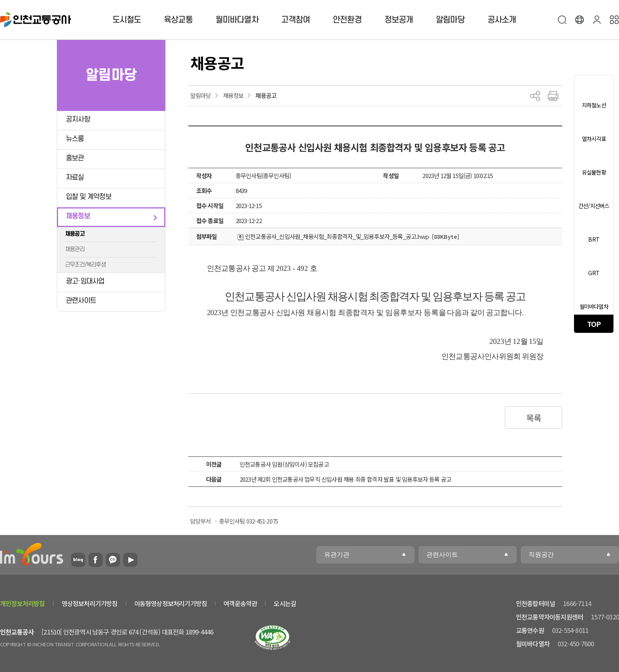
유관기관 (337, 555)
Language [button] (580, 20)
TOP (594, 324)
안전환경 (347, 20)
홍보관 (75, 158)
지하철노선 (594, 105)
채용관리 (75, 249)
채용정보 (78, 216)
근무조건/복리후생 (85, 265)
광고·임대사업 (85, 281)
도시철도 (127, 20)
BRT (594, 239)
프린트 (553, 96)
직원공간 (541, 555)
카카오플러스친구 (113, 560)
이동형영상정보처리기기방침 (171, 603)
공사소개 (502, 20)
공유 (535, 96)
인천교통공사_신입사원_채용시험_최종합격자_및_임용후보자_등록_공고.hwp (333, 236)
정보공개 (399, 20)
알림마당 (450, 20)
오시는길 (285, 603)
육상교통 (178, 20)
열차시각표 (594, 139)
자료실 (75, 177)
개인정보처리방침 (23, 603)
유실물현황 (594, 172)
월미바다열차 (237, 20)
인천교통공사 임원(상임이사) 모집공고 (284, 464)
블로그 (78, 560)
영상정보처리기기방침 (90, 603)
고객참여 (295, 20)
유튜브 (130, 560)
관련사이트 (81, 301)
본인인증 (597, 20)
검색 (562, 20)
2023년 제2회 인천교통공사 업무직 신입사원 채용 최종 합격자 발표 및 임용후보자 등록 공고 (345, 479)
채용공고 (75, 234)
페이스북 (96, 560)
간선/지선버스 (594, 206)
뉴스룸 (75, 139)
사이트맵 (614, 20)
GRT (594, 273)
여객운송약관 (240, 603)
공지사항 (78, 119)
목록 (534, 418)
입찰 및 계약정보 (89, 197)
